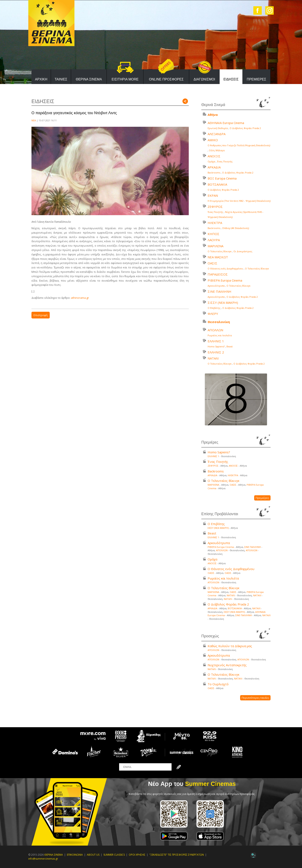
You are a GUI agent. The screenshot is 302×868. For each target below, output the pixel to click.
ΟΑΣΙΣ (212, 263)
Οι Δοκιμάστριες (243, 251)
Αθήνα (213, 115)
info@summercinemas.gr (43, 859)
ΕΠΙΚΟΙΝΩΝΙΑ (75, 855)
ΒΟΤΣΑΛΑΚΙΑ (217, 184)
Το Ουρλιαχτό (218, 684)
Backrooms (214, 173)
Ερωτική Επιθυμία (218, 128)
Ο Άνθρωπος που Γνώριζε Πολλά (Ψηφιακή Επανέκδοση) (239, 145)
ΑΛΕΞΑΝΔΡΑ (217, 134)
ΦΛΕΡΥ (213, 314)
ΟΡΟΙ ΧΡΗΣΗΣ (137, 855)
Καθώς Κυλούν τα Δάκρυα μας (230, 646)
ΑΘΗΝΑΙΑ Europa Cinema (226, 123)
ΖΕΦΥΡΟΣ (215, 207)
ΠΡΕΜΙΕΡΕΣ (257, 79)
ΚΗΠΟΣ (213, 234)
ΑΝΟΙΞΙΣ (214, 156)
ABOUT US (93, 855)
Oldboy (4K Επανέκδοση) (236, 228)
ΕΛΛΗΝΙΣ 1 (216, 341)
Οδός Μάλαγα (217, 150)
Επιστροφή (41, 315)
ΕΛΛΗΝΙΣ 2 (216, 352)
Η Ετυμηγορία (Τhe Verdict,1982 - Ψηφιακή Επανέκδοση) (239, 201)
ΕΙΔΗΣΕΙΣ (231, 79)
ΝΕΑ (34, 120)
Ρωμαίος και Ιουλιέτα (220, 335)
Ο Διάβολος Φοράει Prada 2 (245, 128)
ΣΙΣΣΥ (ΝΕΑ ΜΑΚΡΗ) (223, 303)
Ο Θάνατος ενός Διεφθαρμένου (225, 268)
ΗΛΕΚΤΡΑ (215, 223)
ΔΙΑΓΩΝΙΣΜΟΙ (204, 79)
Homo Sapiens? (216, 346)
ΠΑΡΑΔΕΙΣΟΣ (218, 274)
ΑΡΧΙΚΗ (41, 79)
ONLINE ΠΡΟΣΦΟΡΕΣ (166, 79)
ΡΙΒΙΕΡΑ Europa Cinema (225, 280)
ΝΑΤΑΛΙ (213, 358)
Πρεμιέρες (262, 498)
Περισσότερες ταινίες (255, 698)
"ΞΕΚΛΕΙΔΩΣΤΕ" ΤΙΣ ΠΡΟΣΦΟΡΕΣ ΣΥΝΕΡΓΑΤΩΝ (177, 855)
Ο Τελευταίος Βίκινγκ (220, 251)
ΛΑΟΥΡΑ (214, 240)
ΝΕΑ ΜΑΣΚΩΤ (218, 257)
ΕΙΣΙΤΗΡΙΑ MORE (125, 79)
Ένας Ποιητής (225, 161)
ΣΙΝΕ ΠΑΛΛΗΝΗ (219, 291)
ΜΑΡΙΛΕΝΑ (215, 246)
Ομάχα (211, 161)
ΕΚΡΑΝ (213, 195)
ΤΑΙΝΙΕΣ (61, 79)
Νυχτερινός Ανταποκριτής (227, 665)
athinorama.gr (80, 298)
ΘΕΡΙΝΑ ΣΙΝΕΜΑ (89, 79)
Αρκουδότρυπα (216, 286)
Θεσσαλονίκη (219, 322)
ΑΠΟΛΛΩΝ (215, 330)
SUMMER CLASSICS (114, 855)
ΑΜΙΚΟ (213, 140)
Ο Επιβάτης (214, 308)
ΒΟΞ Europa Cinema (222, 178)
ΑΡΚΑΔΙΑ (214, 167)
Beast (230, 346)
